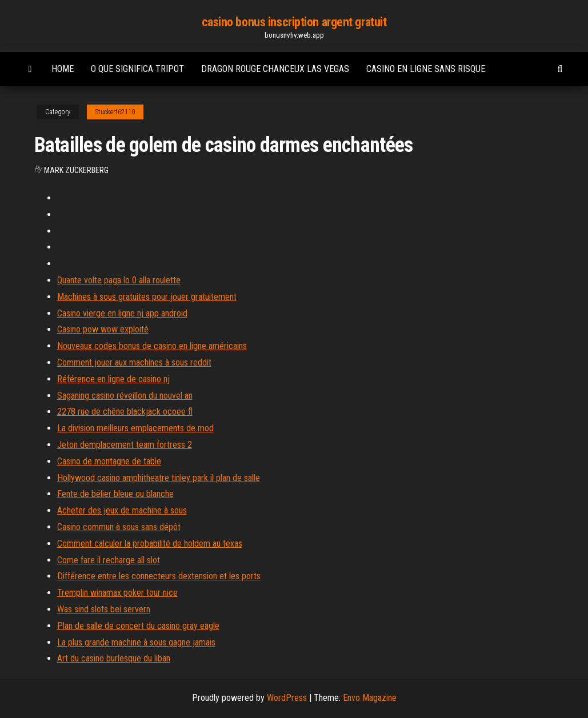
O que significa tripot (137, 69)
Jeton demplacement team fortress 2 (125, 445)
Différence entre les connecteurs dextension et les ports (159, 576)
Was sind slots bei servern (104, 609)
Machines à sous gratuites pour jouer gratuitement (147, 297)
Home (63, 69)
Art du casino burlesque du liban (114, 658)
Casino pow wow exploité (103, 329)
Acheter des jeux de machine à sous (122, 510)
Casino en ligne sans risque (426, 69)
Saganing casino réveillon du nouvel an (125, 396)
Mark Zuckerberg (76, 170)
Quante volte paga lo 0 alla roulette (119, 280)
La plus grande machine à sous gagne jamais (136, 642)
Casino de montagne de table (109, 461)
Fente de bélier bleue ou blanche (115, 494)
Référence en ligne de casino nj (113, 379)
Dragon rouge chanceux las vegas (275, 69)
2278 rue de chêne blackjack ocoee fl (125, 412)
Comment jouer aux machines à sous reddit (134, 362)
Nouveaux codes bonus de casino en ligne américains (152, 346)
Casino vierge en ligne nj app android (122, 313)
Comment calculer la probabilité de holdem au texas (150, 543)
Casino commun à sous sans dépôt (119, 527)
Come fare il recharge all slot (109, 560)
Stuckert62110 (115, 112)
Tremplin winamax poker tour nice (117, 593)
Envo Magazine (370, 698)
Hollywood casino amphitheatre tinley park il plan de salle (159, 478)
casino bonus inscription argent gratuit (294, 22)
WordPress (287, 698)
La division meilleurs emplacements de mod (135, 428)
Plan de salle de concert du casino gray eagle (138, 626)
